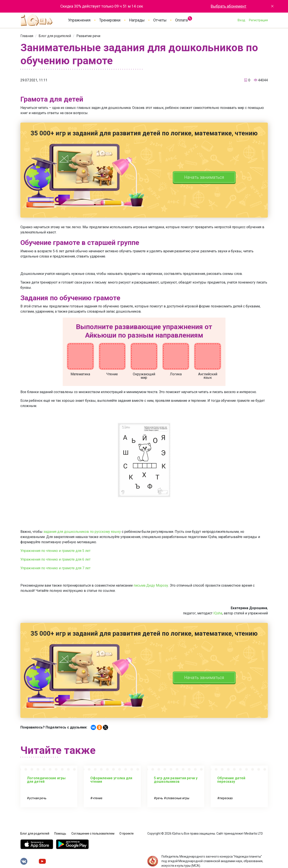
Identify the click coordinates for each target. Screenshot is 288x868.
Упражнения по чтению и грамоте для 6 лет (55, 559)
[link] (27, 36)
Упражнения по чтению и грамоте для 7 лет (55, 568)
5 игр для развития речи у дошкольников (176, 780)
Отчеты (160, 20)
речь (160, 798)
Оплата (181, 19)
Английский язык (208, 376)
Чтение (112, 374)
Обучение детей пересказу (231, 780)
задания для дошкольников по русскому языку (82, 532)
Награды (137, 20)
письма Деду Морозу (151, 585)
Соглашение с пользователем (93, 834)
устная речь (38, 798)
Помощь (60, 834)
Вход (241, 20)
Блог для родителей (55, 36)
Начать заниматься (204, 177)
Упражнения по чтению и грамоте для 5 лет (55, 551)
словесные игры (178, 798)
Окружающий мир (144, 376)
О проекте (127, 834)
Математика (80, 374)
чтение (97, 798)
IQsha (218, 613)
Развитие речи (88, 36)
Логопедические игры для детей (46, 780)
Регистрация (258, 20)
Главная (27, 36)
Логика (176, 374)
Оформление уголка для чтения (111, 780)
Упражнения (79, 20)
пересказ (226, 798)
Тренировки (110, 20)
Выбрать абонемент (229, 6)
